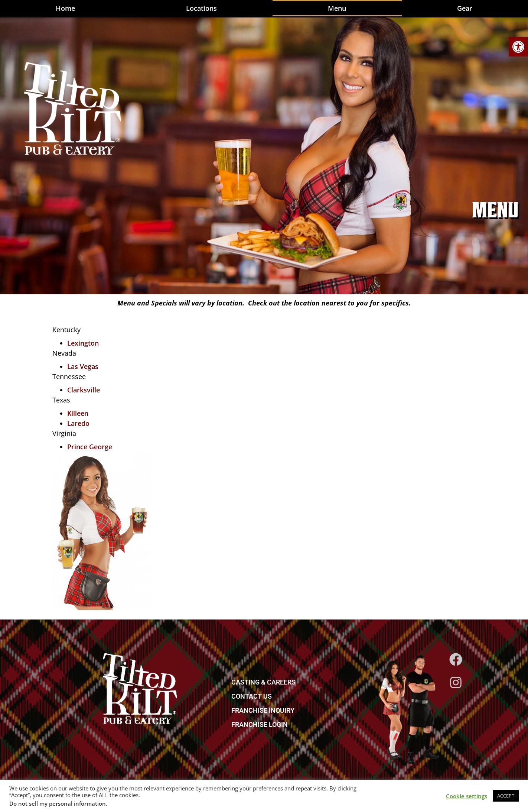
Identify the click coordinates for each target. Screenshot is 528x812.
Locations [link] (201, 8)
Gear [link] (465, 8)
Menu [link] (337, 8)
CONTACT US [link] (252, 696)
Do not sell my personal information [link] (58, 803)
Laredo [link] (78, 423)
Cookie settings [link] (467, 796)
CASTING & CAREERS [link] (263, 682)
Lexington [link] (83, 343)
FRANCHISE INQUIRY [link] (263, 710)
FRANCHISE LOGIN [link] (260, 724)
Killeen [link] (78, 413)
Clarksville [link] (84, 390)
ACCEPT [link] (506, 796)
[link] (518, 47)
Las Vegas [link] (83, 366)
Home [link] (65, 8)
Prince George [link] (90, 447)
